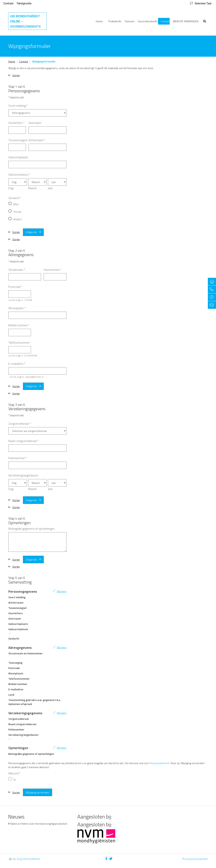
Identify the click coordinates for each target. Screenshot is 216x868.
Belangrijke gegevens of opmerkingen (31, 529)
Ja (14, 779)
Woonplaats (17, 308)
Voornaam (35, 123)
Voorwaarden (200, 859)
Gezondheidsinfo (148, 21)
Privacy (186, 859)
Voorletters (16, 123)
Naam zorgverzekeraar (24, 441)
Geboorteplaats (18, 157)
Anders (18, 219)
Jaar (50, 188)
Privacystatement (159, 763)
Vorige (16, 75)
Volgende (31, 232)
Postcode (15, 287)
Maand (32, 188)
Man (16, 204)
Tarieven (130, 21)
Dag (11, 188)
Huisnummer (53, 270)
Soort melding (18, 106)
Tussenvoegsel (18, 140)
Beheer (36, 859)
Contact (165, 21)
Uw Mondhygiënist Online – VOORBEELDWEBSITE (25, 21)
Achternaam (37, 140)
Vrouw (17, 212)
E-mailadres (17, 364)
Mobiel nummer (19, 325)
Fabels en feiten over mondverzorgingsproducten (39, 824)
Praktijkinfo (115, 21)
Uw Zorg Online (21, 859)
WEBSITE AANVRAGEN (186, 21)
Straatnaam (17, 270)
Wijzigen (62, 591)
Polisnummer (18, 458)
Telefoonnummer (19, 342)
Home (99, 21)
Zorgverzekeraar (20, 424)
